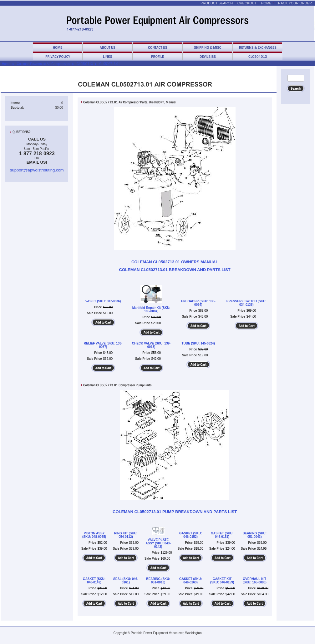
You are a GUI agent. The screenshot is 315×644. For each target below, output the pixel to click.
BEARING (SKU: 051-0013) (158, 581)
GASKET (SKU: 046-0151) (222, 535)
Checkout (247, 3)
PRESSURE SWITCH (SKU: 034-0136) (246, 303)
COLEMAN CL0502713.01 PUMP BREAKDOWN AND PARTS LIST (175, 512)
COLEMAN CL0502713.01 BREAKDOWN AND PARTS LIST (175, 270)
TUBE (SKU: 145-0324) (198, 343)
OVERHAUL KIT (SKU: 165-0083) (255, 581)
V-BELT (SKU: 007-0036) (103, 301)
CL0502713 (85, 64)
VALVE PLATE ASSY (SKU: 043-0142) (158, 543)
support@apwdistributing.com (37, 170)
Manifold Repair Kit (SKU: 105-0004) (151, 310)
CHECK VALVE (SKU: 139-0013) (151, 345)
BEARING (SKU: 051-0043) (254, 535)
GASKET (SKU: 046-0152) (191, 535)
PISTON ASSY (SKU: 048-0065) (94, 535)
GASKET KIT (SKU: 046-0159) (222, 581)
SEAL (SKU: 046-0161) (126, 581)
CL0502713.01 (110, 64)
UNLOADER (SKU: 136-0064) (198, 303)
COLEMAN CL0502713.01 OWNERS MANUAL (175, 262)
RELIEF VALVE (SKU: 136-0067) (103, 345)
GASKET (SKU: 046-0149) (94, 581)
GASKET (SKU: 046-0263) (191, 581)
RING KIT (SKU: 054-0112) (126, 535)
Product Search (217, 3)
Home (266, 3)
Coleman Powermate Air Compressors (43, 64)
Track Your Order (294, 3)
